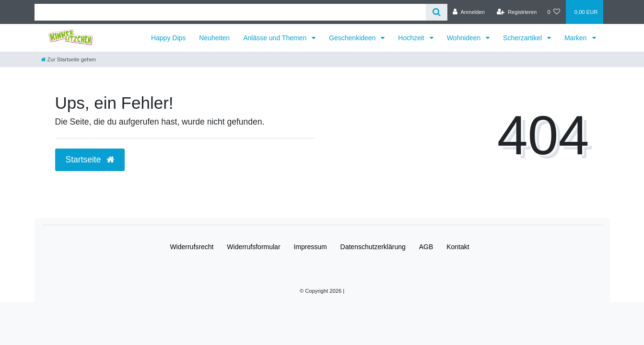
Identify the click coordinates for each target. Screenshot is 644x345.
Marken (577, 38)
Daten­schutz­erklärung (373, 247)
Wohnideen (465, 38)
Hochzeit (412, 38)
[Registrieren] (517, 12)
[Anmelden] (469, 12)
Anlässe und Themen (276, 38)
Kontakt (458, 247)
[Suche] (437, 12)
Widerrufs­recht (192, 247)
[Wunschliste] (554, 12)
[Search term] (230, 12)
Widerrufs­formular (253, 247)
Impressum (310, 247)
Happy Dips (168, 38)
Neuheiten (214, 38)
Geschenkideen (353, 38)
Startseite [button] (90, 160)
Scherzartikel (523, 38)
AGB (426, 247)
